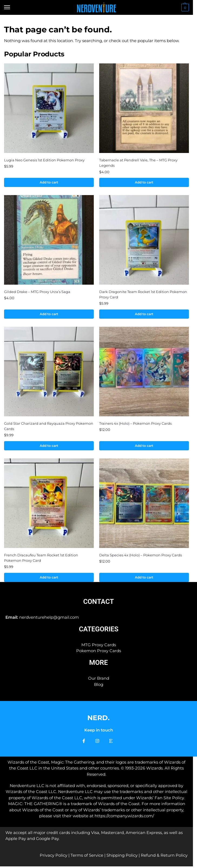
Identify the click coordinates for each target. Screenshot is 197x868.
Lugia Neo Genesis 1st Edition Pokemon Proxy (44, 160)
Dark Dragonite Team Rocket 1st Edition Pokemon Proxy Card (143, 295)
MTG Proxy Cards (99, 646)
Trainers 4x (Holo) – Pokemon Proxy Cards (135, 424)
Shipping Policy (122, 857)
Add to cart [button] (49, 182)
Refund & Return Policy (164, 857)
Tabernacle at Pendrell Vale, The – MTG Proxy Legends (138, 163)
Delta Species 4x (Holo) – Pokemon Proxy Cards (141, 556)
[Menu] (12, 8)
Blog (99, 686)
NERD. (98, 719)
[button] (184, 8)
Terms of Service (87, 857)
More (98, 664)
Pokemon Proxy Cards (99, 652)
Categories (99, 630)
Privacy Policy (54, 857)
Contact (98, 603)
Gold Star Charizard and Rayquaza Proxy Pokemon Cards (49, 427)
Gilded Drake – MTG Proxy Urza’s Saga (37, 292)
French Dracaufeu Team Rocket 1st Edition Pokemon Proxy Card (41, 559)
